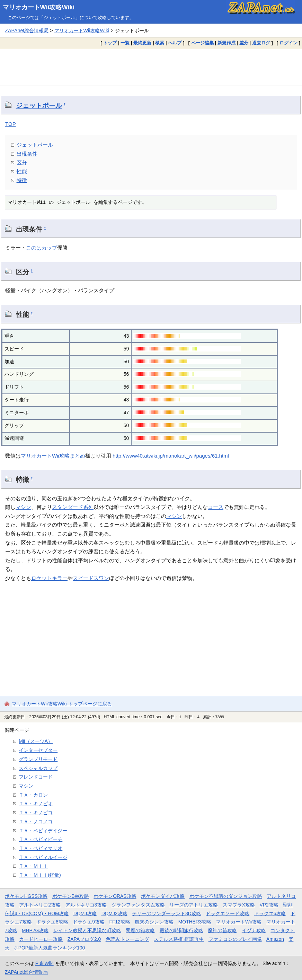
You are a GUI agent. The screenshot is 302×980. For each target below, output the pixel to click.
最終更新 (142, 43)
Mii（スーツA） (36, 741)
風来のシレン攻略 (154, 922)
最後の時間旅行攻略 (181, 930)
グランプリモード (38, 759)
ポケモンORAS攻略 (115, 896)
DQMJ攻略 (85, 913)
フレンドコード (36, 777)
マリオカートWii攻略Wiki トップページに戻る (62, 704)
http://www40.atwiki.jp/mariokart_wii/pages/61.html (171, 456)
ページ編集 (202, 43)
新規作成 (226, 43)
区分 (22, 162)
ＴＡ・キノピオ (36, 804)
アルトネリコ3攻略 (86, 905)
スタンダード (68, 507)
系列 (88, 507)
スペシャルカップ (38, 768)
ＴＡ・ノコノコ (36, 822)
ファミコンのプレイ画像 (235, 939)
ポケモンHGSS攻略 (26, 896)
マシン (23, 507)
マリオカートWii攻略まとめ (53, 456)
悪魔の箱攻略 (140, 930)
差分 (244, 43)
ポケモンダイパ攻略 (163, 896)
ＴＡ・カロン (33, 795)
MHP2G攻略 (35, 930)
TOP (11, 124)
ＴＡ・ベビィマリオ (41, 848)
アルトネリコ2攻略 (40, 905)
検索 (160, 43)
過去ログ (261, 43)
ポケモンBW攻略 (71, 896)
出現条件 (27, 154)
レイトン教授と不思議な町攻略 (87, 930)
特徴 (22, 180)
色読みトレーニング (127, 939)
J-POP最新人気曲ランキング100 (50, 948)
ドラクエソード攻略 (228, 913)
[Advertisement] (151, 67)
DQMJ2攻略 (114, 913)
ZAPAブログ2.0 (84, 939)
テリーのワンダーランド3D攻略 (167, 913)
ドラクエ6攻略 (270, 913)
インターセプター (38, 750)
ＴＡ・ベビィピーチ (41, 839)
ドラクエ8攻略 (52, 922)
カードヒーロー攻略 (41, 939)
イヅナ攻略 (254, 930)
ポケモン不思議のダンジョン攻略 (226, 896)
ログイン (288, 43)
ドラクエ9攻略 (89, 922)
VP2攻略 (269, 905)
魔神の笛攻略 (222, 930)
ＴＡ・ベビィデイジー (43, 831)
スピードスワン (91, 578)
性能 (22, 171)
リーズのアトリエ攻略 (194, 905)
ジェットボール (39, 106)
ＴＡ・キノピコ (36, 813)
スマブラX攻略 (239, 905)
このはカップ (42, 248)
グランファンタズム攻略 (138, 905)
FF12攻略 (119, 922)
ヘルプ (175, 43)
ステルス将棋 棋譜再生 (179, 939)
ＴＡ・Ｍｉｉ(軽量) (40, 875)
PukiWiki (45, 963)
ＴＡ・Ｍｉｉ (33, 866)
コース (216, 507)
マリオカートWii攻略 (239, 922)
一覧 (125, 43)
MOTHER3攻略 (195, 922)
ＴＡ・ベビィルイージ (43, 857)
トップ (110, 43)
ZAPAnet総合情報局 (27, 31)
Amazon (275, 939)
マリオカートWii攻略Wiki (39, 7)
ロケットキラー (49, 578)
